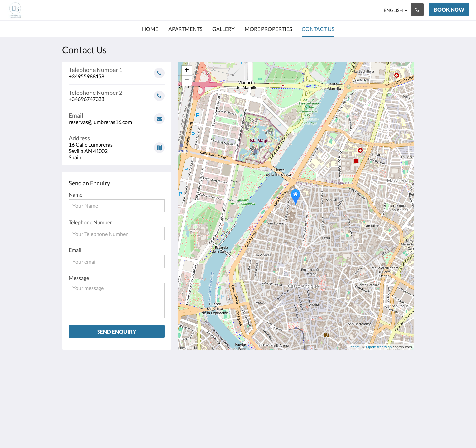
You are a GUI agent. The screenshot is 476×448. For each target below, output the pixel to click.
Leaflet (354, 347)
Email (75, 250)
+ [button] (187, 71)
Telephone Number (90, 222)
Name (76, 194)
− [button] (187, 81)
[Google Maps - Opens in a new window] (117, 145)
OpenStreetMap (379, 347)
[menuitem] (150, 29)
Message (79, 278)
